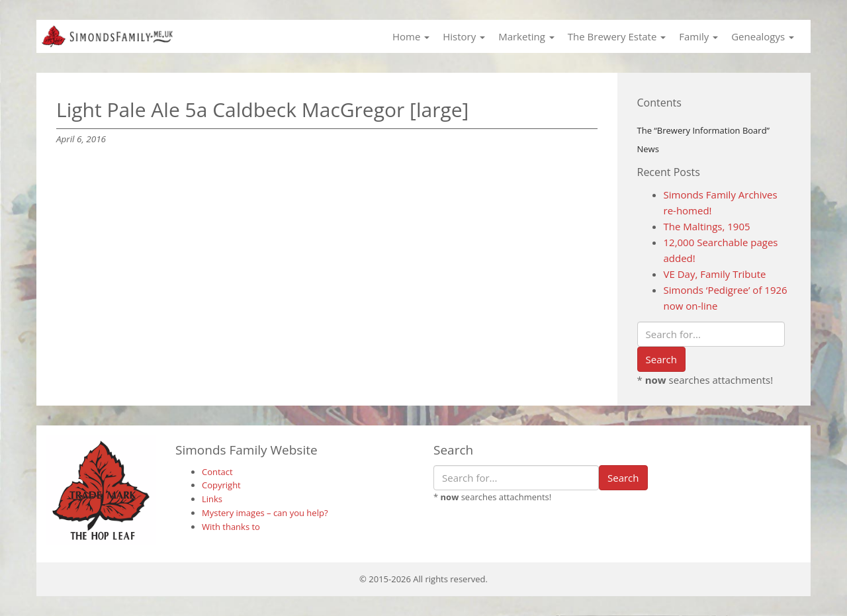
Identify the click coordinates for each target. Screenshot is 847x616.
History (464, 36)
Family (698, 36)
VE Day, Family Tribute (715, 274)
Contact (217, 472)
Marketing (526, 36)
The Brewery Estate (617, 36)
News (648, 149)
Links (212, 499)
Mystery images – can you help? (265, 513)
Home (411, 36)
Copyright (221, 485)
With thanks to (231, 527)
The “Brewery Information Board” (704, 130)
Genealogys (763, 36)
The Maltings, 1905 (707, 226)
